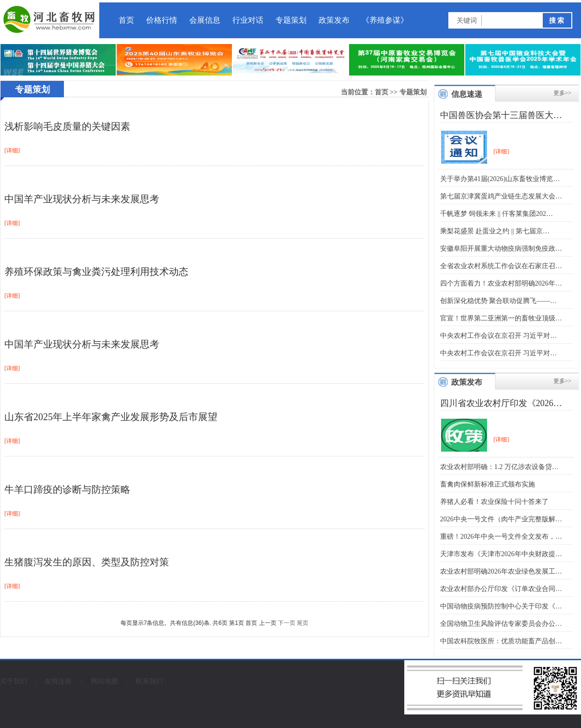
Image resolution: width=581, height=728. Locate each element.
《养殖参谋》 (385, 20)
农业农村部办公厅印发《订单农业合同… (501, 589)
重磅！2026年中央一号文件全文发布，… (501, 537)
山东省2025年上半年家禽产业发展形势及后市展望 (111, 417)
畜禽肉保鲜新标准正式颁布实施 (488, 484)
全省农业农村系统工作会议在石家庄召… (501, 266)
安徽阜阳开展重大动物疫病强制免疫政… (501, 249)
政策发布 (334, 20)
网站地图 (105, 681)
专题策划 (291, 20)
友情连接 (58, 681)
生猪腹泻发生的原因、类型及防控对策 (87, 562)
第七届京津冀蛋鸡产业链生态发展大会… (501, 196)
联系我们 (149, 681)
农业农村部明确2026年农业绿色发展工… (501, 571)
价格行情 (162, 20)
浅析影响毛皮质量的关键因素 (67, 126)
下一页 (287, 623)
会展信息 (205, 20)
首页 (126, 20)
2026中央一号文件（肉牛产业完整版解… (501, 519)
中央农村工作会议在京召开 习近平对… (499, 336)
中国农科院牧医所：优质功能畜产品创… (501, 641)
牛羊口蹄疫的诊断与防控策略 (67, 489)
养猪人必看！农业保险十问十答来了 (494, 502)
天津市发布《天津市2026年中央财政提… (501, 554)
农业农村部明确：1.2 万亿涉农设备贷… (499, 467)
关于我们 (14, 681)
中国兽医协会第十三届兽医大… (501, 115)
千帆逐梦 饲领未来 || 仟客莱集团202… (497, 214)
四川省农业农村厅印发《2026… (501, 403)
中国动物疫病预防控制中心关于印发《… (501, 606)
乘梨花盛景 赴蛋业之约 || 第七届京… (495, 231)
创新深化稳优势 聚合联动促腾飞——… (499, 301)
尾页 (303, 623)
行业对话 (248, 20)
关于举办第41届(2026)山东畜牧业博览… (500, 179)
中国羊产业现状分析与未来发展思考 (82, 199)
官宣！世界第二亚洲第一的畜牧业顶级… (501, 318)
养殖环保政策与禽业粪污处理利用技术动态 (96, 272)
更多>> (563, 93)
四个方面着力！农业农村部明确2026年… (501, 283)
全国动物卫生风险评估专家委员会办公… (501, 624)
